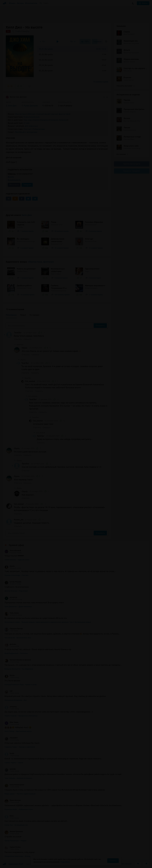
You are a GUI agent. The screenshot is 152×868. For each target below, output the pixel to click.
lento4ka (10, 769)
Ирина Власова (13, 800)
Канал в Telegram (132, 171)
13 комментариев (101, 82)
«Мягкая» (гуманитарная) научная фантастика (48, 114)
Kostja (9, 753)
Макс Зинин (11, 722)
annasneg (11, 707)
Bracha (10, 566)
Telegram (27, 185)
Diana (9, 816)
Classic (25, 492)
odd (8, 691)
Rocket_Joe (19, 520)
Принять (113, 861)
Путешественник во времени (18, 660)
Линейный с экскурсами (26, 132)
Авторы (20, 3)
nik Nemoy (11, 597)
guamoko (10, 644)
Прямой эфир (16, 545)
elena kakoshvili (13, 551)
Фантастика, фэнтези (16, 97)
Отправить (100, 326)
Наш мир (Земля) (31, 120)
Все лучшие (122, 154)
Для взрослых (31, 126)
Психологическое (31, 117)
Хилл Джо (27, 215)
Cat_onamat (30, 381)
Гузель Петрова (13, 582)
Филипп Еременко (14, 832)
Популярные (11, 315)
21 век (27, 123)
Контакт (28, 129)
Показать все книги (125, 86)
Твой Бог (18, 333)
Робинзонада (39, 129)
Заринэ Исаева (13, 847)
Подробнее (65, 862)
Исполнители (31, 3)
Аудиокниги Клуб (13, 864)
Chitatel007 (11, 738)
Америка (44, 120)
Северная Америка (58, 120)
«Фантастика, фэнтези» (41, 262)
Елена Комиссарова (14, 785)
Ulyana (25, 348)
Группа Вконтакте (132, 164)
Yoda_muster (12, 613)
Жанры (12, 3)
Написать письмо (124, 864)
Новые (23, 315)
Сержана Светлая (14, 629)
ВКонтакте (14, 185)
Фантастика (21, 114)
